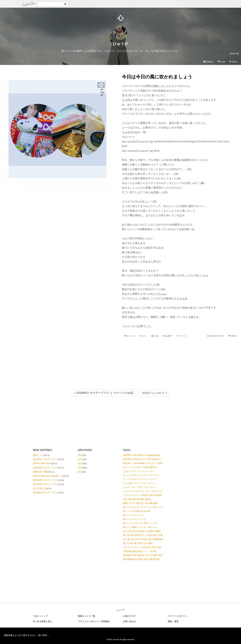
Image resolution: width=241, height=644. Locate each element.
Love (221, 62)
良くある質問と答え (43, 621)
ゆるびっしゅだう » (155, 393)
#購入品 (155, 336)
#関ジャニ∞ (130, 336)
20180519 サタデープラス (45, 459)
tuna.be (120, 610)
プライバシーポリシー (89, 621)
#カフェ (143, 336)
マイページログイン (178, 616)
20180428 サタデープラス (45, 484)
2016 (80, 463)
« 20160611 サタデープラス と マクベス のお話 (104, 393)
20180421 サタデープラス (45, 493)
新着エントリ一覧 (87, 616)
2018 (80, 455)
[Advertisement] (120, 370)
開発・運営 (173, 621)
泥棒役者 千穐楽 (41, 472)
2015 (80, 468)
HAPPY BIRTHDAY (42, 463)
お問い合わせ (129, 621)
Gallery (208, 62)
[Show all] (234, 53)
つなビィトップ (40, 616)
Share (233, 62)
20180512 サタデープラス (45, 468)
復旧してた (38, 455)
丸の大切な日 (39, 488)
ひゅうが (120, 44)
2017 (80, 459)
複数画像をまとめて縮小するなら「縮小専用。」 (28, 635)
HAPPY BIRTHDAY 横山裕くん (48, 476)
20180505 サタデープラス (45, 480)
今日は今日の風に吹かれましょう (157, 77)
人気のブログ (129, 616)
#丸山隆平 (167, 336)
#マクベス (181, 336)
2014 (80, 472)
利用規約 (105, 621)
